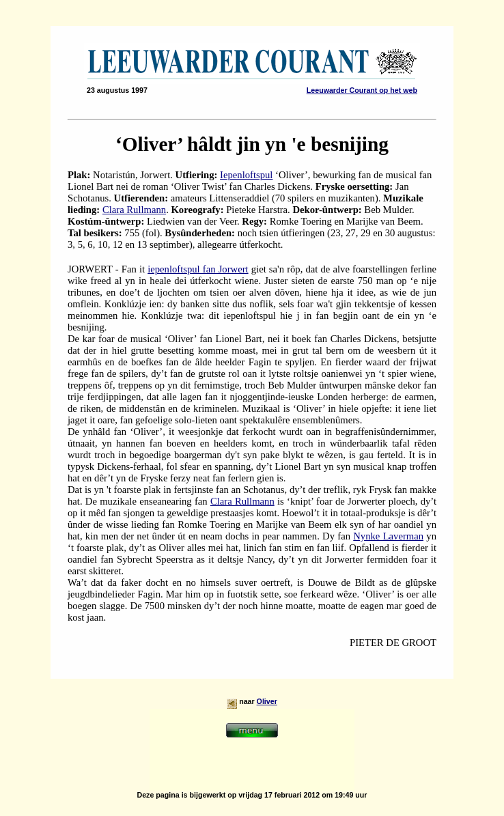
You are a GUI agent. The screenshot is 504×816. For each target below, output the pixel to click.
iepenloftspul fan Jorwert (198, 269)
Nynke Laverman (388, 536)
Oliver (267, 701)
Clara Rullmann (134, 210)
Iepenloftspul (246, 175)
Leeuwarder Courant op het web (362, 90)
